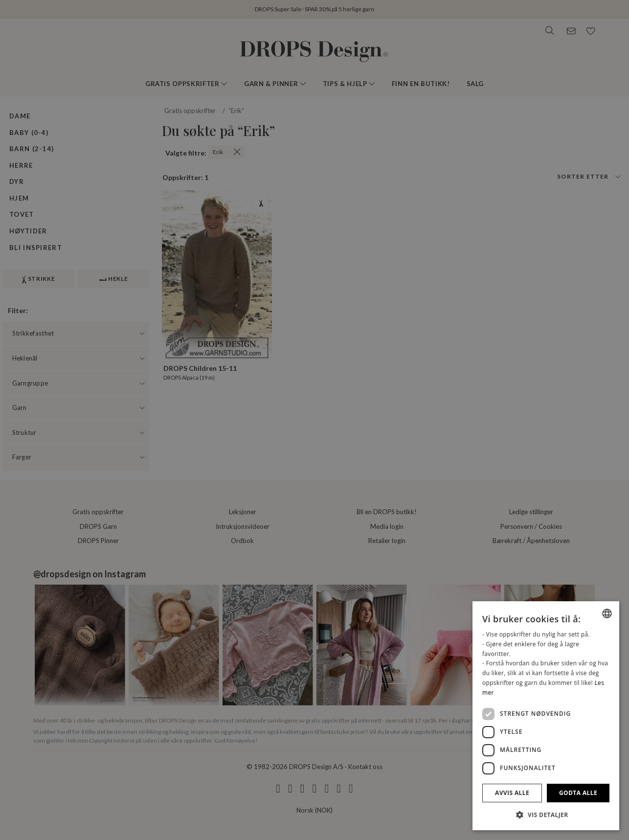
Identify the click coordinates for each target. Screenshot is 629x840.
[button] (546, 815)
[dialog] (546, 716)
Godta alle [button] (578, 793)
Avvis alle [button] (512, 793)
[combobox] (607, 613)
